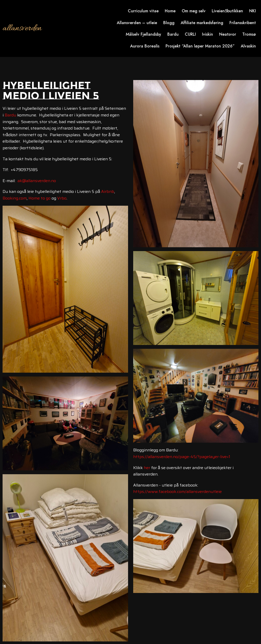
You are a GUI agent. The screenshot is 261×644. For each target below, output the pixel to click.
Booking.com (15, 198)
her (147, 468)
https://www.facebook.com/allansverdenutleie (177, 492)
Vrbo (62, 198)
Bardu (10, 115)
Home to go (40, 198)
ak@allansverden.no (37, 181)
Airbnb (108, 191)
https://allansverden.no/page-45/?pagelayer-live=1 (182, 457)
